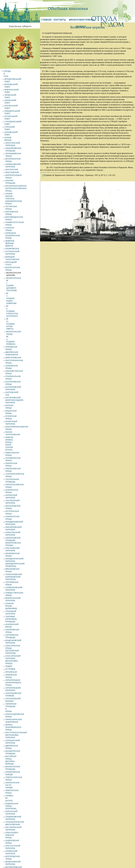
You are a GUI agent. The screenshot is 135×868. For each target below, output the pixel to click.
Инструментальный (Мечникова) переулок (17, 416)
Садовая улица (13, 705)
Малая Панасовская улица (19, 560)
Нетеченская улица (16, 295)
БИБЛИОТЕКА (10, 835)
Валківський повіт (14, 77)
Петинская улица (15, 144)
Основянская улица (16, 575)
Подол (9, 378)
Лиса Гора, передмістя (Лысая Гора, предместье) (21, 777)
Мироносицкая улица (17, 128)
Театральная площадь (17, 278)
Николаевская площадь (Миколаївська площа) (18, 311)
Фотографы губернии (15, 818)
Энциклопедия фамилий (17, 815)
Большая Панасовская (17, 172)
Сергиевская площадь (17, 362)
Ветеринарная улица (16, 117)
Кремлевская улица (16, 550)
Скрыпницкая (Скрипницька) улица (21, 391)
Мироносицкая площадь (19, 671)
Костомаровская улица (18, 663)
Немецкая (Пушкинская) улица (18, 160)
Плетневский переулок (18, 315)
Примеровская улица (17, 586)
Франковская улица (16, 326)
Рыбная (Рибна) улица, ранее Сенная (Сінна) (20, 260)
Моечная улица (13, 566)
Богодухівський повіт (16, 74)
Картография (10, 821)
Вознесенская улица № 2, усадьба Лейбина (19, 204)
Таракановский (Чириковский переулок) (18, 330)
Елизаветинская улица (18, 222)
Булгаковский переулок (18, 493)
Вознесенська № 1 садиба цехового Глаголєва (20, 185)
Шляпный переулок (16, 745)
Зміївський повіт (13, 83)
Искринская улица (15, 284)
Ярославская (12, 125)
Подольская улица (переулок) (15, 452)
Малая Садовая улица (17, 563)
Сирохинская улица (16, 750)
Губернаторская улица (17, 440)
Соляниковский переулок (19, 337)
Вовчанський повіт (15, 80)
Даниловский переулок (18, 634)
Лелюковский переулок (18, 552)
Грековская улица (15, 208)
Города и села (11, 71)
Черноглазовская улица (18, 281)
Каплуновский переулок (18, 231)
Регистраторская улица (18, 595)
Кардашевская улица (16, 541)
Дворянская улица (15, 423)
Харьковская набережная (19, 728)
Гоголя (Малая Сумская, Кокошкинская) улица (17, 140)
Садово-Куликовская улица (20, 708)
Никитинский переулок (18, 307)
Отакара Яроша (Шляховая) (19, 345)
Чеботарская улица (15, 445)
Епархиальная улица (16, 225)
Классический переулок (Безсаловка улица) (18, 374)
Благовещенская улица (18, 150)
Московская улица (15, 147)
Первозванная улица (16, 685)
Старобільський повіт (16, 97)
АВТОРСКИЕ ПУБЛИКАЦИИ (16, 826)
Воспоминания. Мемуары (17, 829)
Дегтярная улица (14, 524)
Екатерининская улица (18, 216)
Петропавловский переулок (20, 694)
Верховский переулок (17, 795)
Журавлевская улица (16, 530)
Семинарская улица (16, 298)
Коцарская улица (14, 244)
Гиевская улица (14, 513)
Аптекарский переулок (18, 169)
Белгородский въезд (16, 623)
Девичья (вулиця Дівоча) (18, 164)
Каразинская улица (16, 657)
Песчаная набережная (17, 688)
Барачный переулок (16, 617)
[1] (71, 102)
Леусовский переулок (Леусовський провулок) (18, 556)
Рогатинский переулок (17, 699)
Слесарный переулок (16, 711)
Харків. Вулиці (12, 105)
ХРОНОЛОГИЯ (10, 846)
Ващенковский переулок (19, 365)
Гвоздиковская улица (17, 507)
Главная (46, 20)
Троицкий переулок (16, 348)
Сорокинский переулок (18, 420)
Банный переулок (15, 614)
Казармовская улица (16, 538)
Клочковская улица (16, 359)
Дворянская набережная (18, 211)
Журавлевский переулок (18, 646)
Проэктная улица (15, 696)
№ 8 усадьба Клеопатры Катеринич (19, 196)
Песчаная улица (14, 691)
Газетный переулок (16, 632)
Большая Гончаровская (18, 781)
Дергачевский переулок (18, 643)
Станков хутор (13, 790)
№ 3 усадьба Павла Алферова (16, 190)
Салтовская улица (15, 600)
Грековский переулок (17, 519)
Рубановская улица (16, 597)
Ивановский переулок (17, 654)
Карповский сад (14, 233)
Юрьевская (11, 384)
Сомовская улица (15, 606)
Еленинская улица (15, 527)
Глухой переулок (14, 516)
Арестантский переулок (18, 476)
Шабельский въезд (15, 733)
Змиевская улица (15, 387)
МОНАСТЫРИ (10, 807)
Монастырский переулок (19, 674)
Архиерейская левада (17, 437)
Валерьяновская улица (17, 496)
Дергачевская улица (16, 640)
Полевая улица (13, 580)
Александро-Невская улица (20, 470)
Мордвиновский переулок (19, 301)
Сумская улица (13, 156)
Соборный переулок (16, 714)
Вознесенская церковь (18, 181)
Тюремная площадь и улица (21, 404)
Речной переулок (14, 592)
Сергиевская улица (15, 334)
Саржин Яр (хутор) (15, 448)
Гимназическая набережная (20, 409)
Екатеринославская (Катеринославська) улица (19, 135)
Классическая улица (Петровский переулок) (18, 369)
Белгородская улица (16, 482)
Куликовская (12, 167)
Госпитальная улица (16, 521)
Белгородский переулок (18, 620)
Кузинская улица (14, 798)
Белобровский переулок (18, 626)
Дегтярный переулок (16, 637)
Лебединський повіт (15, 91)
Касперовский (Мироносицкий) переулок (20, 238)
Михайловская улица (17, 759)
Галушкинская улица (16, 267)
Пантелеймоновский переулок (17, 681)
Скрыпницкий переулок (18, 395)
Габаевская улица (15, 504)
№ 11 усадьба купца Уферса (21, 200)
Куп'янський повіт (14, 88)
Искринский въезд (15, 356)
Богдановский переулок (18, 484)
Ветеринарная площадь (18, 629)
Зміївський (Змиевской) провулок (18, 534)
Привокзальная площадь (19, 770)
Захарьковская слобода (18, 398)
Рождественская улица (18, 340)
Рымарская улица (15, 270)
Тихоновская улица (16, 753)
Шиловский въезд (15, 739)
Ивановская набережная (18, 649)
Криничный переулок (17, 666)
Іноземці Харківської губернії (19, 841)
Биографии (9, 832)
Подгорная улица (15, 577)
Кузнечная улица (14, 247)
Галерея (7, 824)
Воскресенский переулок (19, 787)
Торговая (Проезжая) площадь (16, 352)
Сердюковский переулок (18, 459)
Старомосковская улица (18, 275)
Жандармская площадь (18, 426)
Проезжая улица (14, 589)
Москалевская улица (16, 292)
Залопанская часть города (20, 443)
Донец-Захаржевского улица (21, 412)
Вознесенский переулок (18, 342)
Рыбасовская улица (16, 264)
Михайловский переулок (19, 304)
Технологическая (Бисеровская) (15, 463)
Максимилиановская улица (20, 253)
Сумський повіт (13, 100)
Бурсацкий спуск (14, 175)
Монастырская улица (17, 572)
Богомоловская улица (17, 487)
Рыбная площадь (15, 702)
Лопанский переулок (17, 456)
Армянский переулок (17, 479)
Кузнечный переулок (16, 250)
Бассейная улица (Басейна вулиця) (19, 430)
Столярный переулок (16, 609)
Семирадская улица (16, 603)
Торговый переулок (16, 719)
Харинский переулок (16, 287)
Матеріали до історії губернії (20, 801)
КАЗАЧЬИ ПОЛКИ (12, 804)
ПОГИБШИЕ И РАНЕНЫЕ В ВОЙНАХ (20, 843)
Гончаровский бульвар (17, 401)
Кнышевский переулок (17, 792)
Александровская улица (18, 406)
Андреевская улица (16, 473)
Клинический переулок (18, 660)
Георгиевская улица (16, 510)
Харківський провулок (17, 784)
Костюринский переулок (19, 467)
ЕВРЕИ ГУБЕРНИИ (12, 812)
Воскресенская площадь (18, 502)
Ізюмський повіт (13, 85)
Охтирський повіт (14, 94)
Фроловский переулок (17, 725)
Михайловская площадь (18, 111)
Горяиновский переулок (18, 120)
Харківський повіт (14, 102)
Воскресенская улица (17, 499)
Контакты (60, 20)
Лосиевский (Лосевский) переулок (18, 766)
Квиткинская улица (16, 547)
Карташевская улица (16, 544)
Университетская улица (18, 153)
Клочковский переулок (18, 773)
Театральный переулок (18, 290)
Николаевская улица (16, 272)
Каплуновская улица (16, 228)
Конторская (12, 122)
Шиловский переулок (17, 736)
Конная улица (13, 242)
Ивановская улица (15, 651)
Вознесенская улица (16, 178)
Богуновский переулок (17, 490)
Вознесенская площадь (18, 434)
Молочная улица (14, 569)
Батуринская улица (16, 612)
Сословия (9, 809)
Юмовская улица (14, 748)
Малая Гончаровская (16, 256)
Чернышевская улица (17, 114)
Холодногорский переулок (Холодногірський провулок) (21, 322)
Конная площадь (15, 131)
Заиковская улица (15, 219)
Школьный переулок (16, 742)
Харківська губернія (20, 26)
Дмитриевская (13, 214)
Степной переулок (15, 756)
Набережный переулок (17, 677)
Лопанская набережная (18, 668)
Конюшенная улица (16, 318)
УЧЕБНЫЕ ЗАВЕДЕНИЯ (14, 838)
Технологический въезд (18, 716)
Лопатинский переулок (18, 108)
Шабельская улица (15, 731)
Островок (10, 381)
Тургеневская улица (16, 722)
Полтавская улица (15, 583)
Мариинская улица (15, 762)
